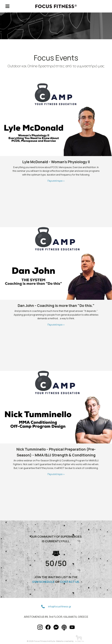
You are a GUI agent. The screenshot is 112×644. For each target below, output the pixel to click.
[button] (43, 607)
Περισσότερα (55, 181)
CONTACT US (69, 582)
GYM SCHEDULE (43, 582)
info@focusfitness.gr (60, 607)
